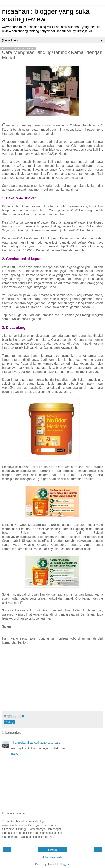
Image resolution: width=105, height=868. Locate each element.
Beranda (52, 850)
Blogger (64, 864)
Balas (15, 754)
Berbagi (9, 722)
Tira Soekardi (20, 743)
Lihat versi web (53, 857)
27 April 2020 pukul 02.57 (46, 743)
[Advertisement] (52, 680)
